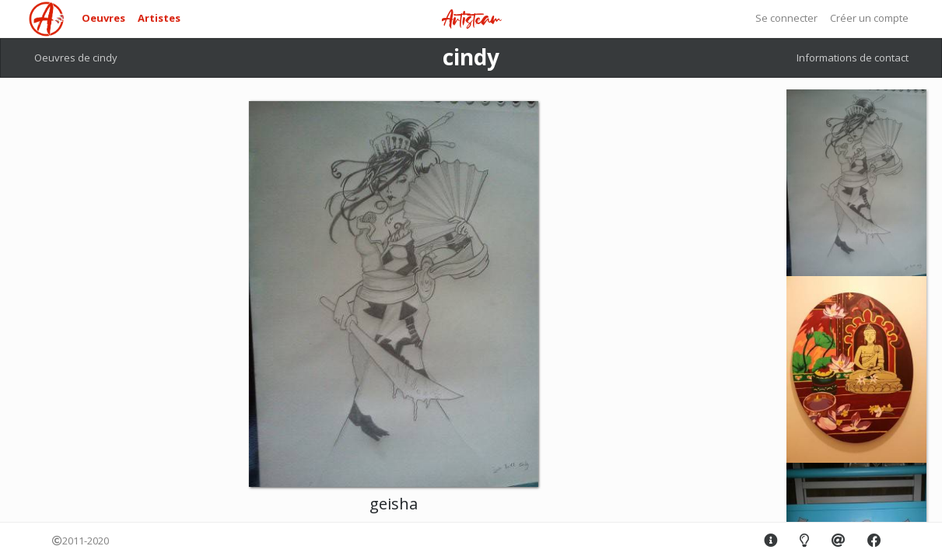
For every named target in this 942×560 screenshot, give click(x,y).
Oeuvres (103, 18)
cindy (471, 57)
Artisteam (471, 20)
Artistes (159, 18)
